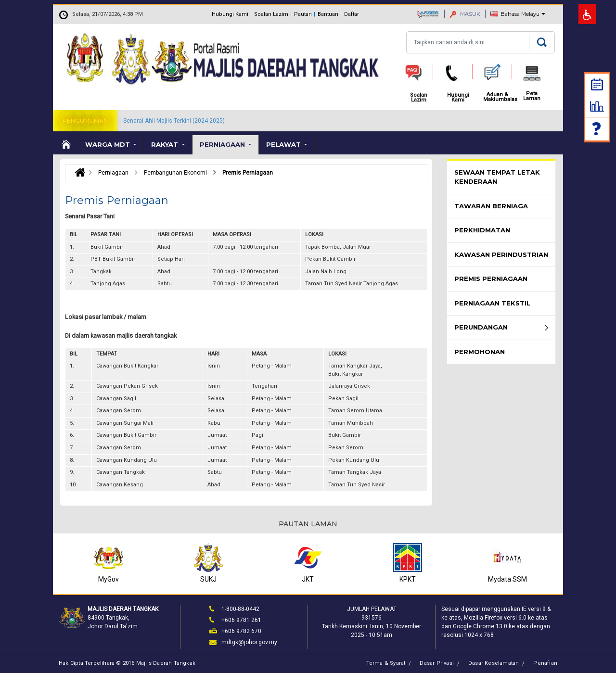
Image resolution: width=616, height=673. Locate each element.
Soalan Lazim (271, 14)
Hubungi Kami (230, 14)
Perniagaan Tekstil (492, 303)
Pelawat (284, 144)
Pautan (303, 14)
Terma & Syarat (386, 663)
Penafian (545, 663)
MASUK (465, 14)
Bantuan (328, 14)
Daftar (352, 14)
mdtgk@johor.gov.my (249, 642)
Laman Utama (65, 145)
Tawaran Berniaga (491, 206)
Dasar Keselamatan (494, 663)
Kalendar (597, 84)
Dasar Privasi (437, 663)
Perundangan (481, 327)
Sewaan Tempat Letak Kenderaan (497, 177)
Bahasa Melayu (520, 14)
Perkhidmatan (482, 230)
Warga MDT (109, 144)
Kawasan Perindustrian (501, 254)
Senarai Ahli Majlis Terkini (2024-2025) (174, 121)
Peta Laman (532, 96)
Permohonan (480, 352)
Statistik (597, 106)
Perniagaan (223, 144)
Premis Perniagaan (491, 279)
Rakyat (166, 144)
